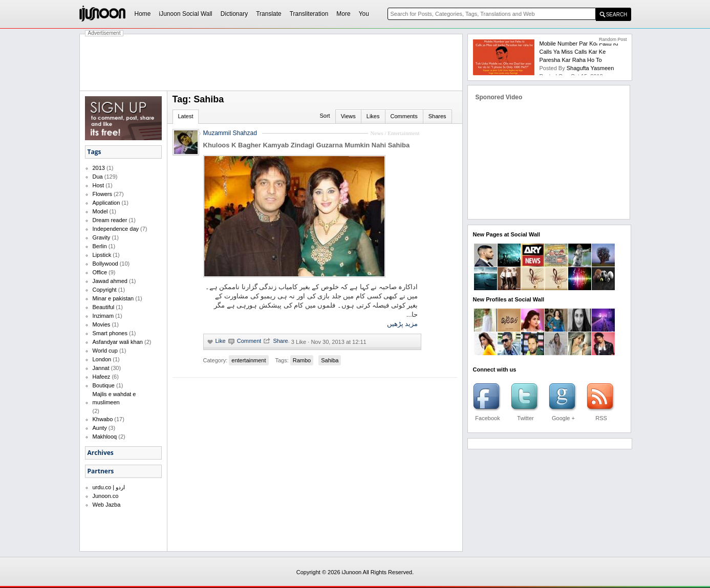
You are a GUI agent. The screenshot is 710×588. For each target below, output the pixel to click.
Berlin (100, 246)
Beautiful (104, 307)
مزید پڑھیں (403, 324)
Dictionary (234, 14)
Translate (269, 14)
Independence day (116, 229)
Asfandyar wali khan (118, 342)
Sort (325, 116)
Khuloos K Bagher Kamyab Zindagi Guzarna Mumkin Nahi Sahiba (307, 145)
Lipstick (102, 255)
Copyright (105, 290)
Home (143, 14)
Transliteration (309, 14)
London (102, 359)
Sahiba (330, 360)
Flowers (103, 194)
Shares (437, 116)
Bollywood (105, 264)
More (343, 14)
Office (100, 272)
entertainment (249, 360)
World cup (105, 351)
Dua (98, 177)
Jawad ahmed (110, 281)
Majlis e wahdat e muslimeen (114, 398)
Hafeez (102, 377)
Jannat (101, 368)
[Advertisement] (271, 62)
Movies (102, 324)
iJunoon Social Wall (186, 14)
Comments (404, 116)
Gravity (102, 237)
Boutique (104, 385)
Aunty (100, 428)
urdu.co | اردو (109, 487)
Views (348, 116)
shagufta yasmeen (590, 68)
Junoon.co (106, 496)
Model (100, 211)
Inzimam (103, 316)
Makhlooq (105, 437)
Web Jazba (107, 505)
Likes (373, 116)
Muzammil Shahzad (230, 133)
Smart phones (110, 333)
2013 (99, 168)
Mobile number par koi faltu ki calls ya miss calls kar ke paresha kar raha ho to (579, 52)
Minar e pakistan (113, 298)
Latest (186, 116)
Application (106, 203)
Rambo (302, 360)
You (364, 14)
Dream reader (110, 220)
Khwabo (103, 419)
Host (99, 185)
